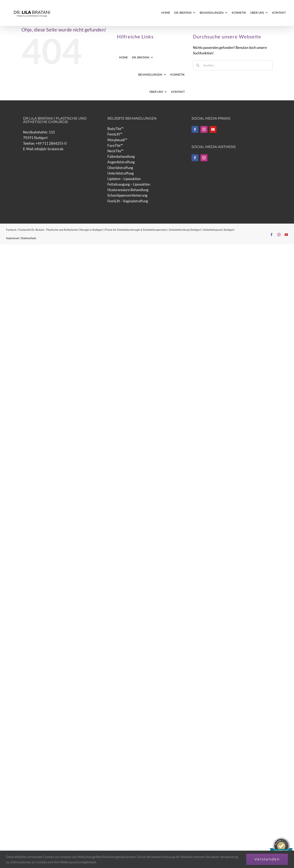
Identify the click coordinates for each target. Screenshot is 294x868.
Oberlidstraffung (120, 168)
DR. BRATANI (185, 13)
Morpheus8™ (117, 140)
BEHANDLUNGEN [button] (214, 13)
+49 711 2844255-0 (51, 143)
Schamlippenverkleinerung (127, 195)
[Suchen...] (233, 65)
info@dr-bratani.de (49, 149)
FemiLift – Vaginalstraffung (128, 201)
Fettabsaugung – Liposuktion (129, 184)
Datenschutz (29, 238)
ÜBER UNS (259, 13)
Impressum (13, 238)
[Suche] (198, 65)
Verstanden (267, 859)
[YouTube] (213, 129)
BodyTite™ (115, 129)
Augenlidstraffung (121, 162)
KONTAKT (279, 13)
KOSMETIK (239, 13)
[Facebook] (195, 129)
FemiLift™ (115, 134)
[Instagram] (204, 129)
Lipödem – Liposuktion (124, 179)
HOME (166, 13)
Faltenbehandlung (121, 156)
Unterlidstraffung (121, 173)
